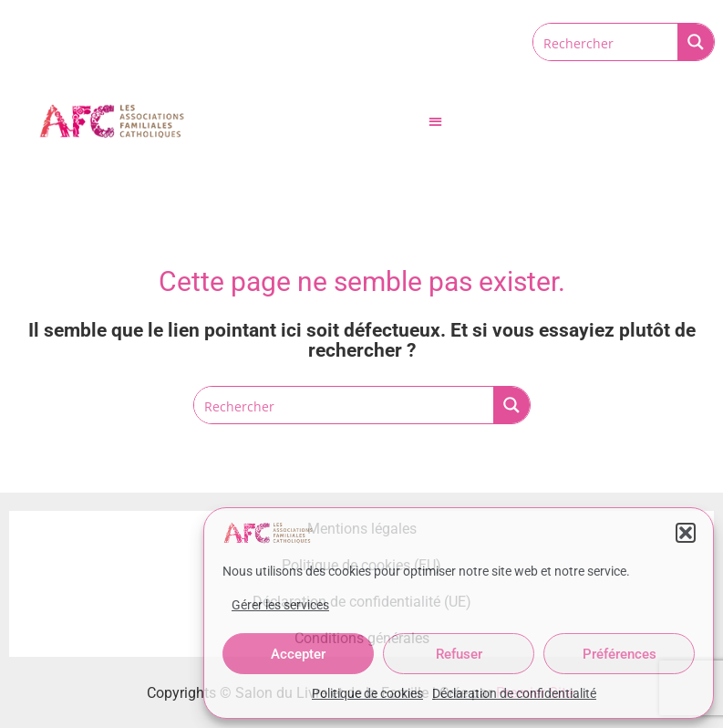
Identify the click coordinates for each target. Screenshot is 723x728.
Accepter (298, 654)
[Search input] (606, 42)
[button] (686, 533)
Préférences (620, 654)
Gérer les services (280, 605)
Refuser (459, 654)
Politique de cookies (367, 693)
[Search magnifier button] (696, 42)
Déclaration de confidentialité (514, 693)
